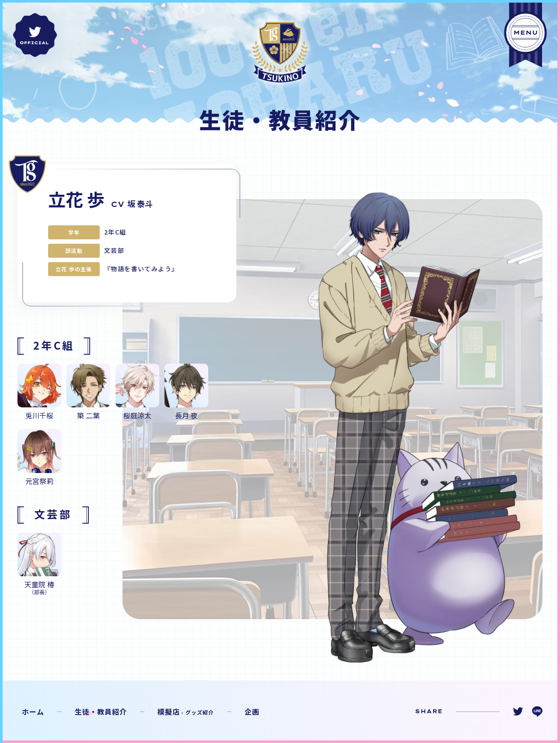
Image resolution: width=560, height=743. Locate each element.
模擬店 (186, 711)
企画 (252, 711)
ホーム (33, 711)
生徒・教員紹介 (101, 711)
